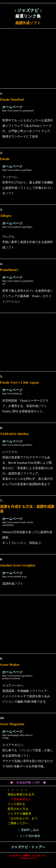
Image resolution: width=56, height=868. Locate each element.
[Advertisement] (28, 59)
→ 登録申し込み (28, 830)
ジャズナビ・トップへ (28, 847)
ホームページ (12, 107)
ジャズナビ (28, 10)
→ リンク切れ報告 (28, 836)
